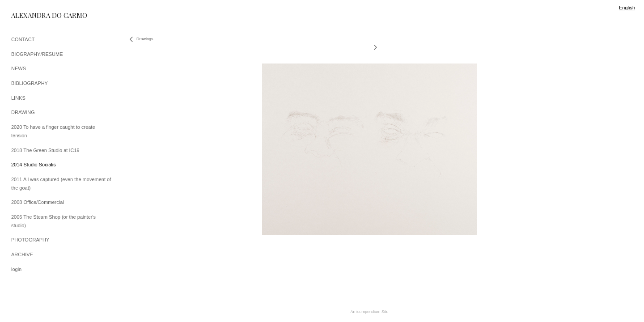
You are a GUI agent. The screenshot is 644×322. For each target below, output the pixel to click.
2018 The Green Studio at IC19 (45, 150)
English (627, 8)
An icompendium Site (369, 312)
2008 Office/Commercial (38, 202)
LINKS (18, 98)
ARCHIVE (22, 254)
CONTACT (23, 39)
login (16, 269)
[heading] (34, 15)
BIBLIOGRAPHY (30, 83)
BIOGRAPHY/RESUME (37, 54)
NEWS (19, 68)
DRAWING (23, 112)
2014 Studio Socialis (34, 165)
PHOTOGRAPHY (30, 240)
